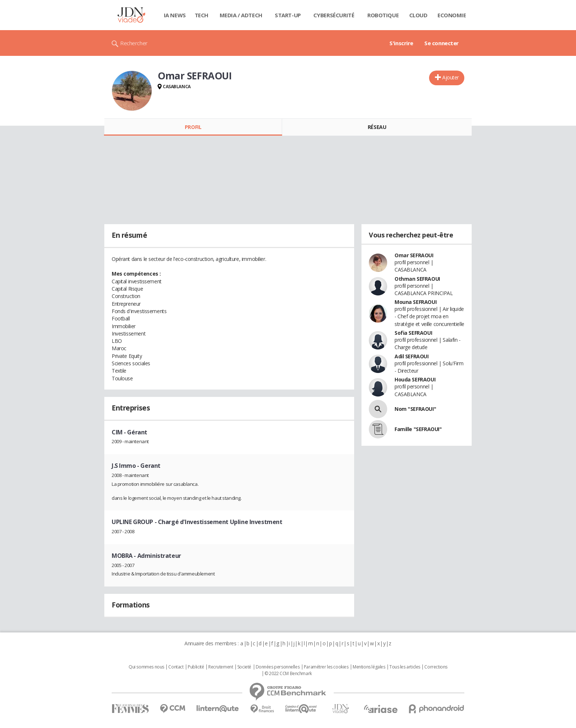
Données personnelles (278, 667)
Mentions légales (369, 667)
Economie (452, 15)
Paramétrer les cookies (326, 667)
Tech (201, 15)
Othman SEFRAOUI (417, 279)
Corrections (436, 667)
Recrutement (221, 667)
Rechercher (134, 43)
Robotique (383, 15)
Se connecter (442, 43)
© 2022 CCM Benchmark (288, 674)
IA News (175, 15)
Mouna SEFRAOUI (415, 302)
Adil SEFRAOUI (412, 356)
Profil (193, 127)
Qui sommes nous (146, 667)
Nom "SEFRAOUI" (415, 409)
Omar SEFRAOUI (414, 255)
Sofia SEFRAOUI (413, 333)
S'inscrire (401, 43)
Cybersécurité (334, 15)
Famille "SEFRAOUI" (418, 429)
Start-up (288, 15)
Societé (244, 667)
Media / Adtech (241, 15)
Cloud (418, 15)
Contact (176, 667)
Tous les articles (405, 667)
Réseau (377, 127)
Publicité (196, 667)
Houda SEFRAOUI (415, 379)
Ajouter (451, 77)
